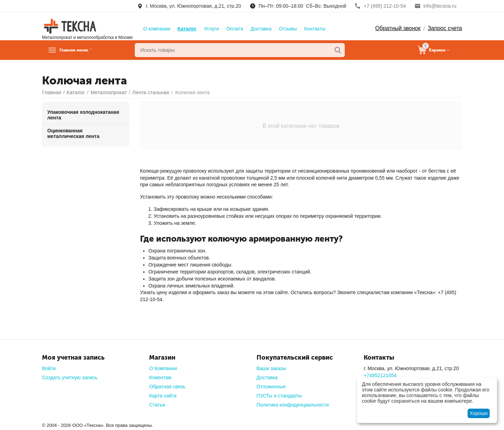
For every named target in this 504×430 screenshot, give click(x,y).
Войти (49, 368)
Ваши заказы (271, 368)
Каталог (187, 29)
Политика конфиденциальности (293, 405)
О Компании (163, 368)
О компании (157, 29)
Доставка (261, 29)
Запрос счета (445, 28)
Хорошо (479, 413)
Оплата (235, 29)
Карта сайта (163, 396)
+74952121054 (380, 375)
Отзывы (288, 29)
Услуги (212, 29)
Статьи (157, 405)
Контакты (315, 29)
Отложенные (271, 387)
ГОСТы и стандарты (279, 396)
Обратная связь (167, 387)
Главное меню (82, 50)
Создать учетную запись (70, 377)
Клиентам (160, 377)
